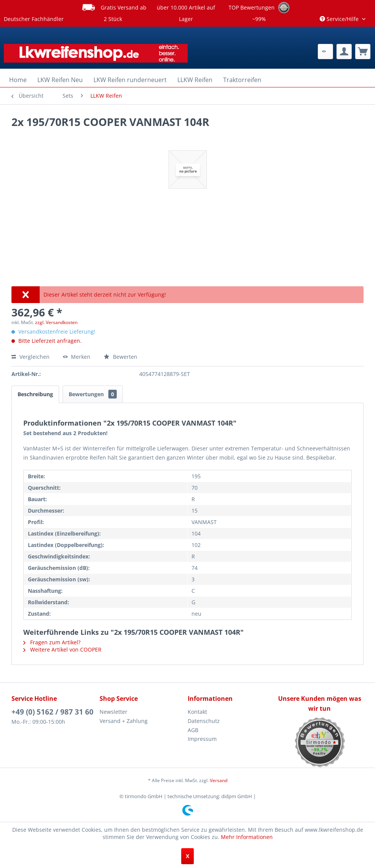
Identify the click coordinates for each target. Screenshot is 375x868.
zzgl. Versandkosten (56, 322)
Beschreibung (35, 394)
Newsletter (113, 712)
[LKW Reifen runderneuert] (130, 80)
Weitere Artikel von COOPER (62, 649)
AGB (193, 730)
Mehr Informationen (247, 837)
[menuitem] (325, 52)
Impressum (202, 739)
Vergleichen (31, 357)
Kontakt (197, 712)
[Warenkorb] (363, 52)
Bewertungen (93, 394)
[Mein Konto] (344, 52)
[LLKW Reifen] (195, 80)
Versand (219, 780)
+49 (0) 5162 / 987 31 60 (52, 712)
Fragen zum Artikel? (52, 642)
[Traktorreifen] (242, 80)
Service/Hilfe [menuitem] (340, 19)
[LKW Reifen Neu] (60, 80)
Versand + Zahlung (124, 721)
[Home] (18, 80)
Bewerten (121, 357)
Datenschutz (204, 721)
